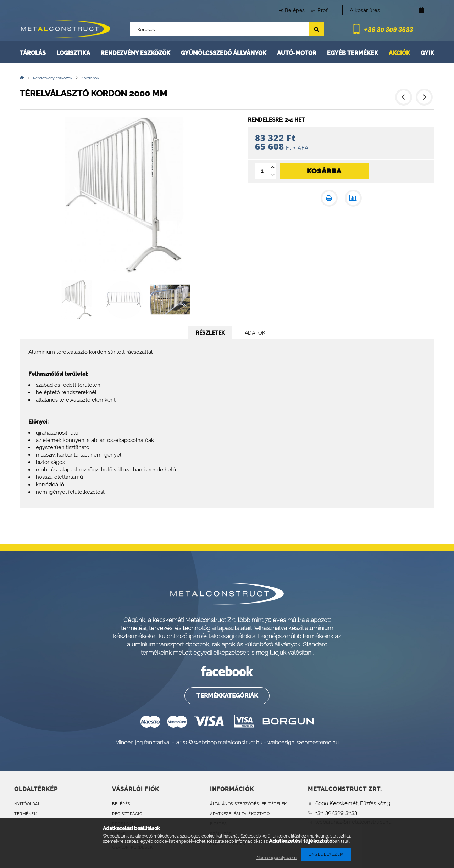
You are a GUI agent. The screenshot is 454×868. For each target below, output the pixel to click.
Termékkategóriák (226, 695)
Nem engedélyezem (276, 858)
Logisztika (73, 53)
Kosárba (324, 171)
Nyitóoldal (27, 804)
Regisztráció (127, 814)
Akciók (399, 53)
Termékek (25, 814)
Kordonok (90, 78)
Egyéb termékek (353, 53)
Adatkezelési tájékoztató (240, 814)
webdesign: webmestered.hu (303, 742)
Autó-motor (297, 53)
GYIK (427, 53)
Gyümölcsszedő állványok (224, 53)
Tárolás (33, 53)
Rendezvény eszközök (135, 53)
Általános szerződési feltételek (248, 804)
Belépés (287, 10)
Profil (322, 10)
